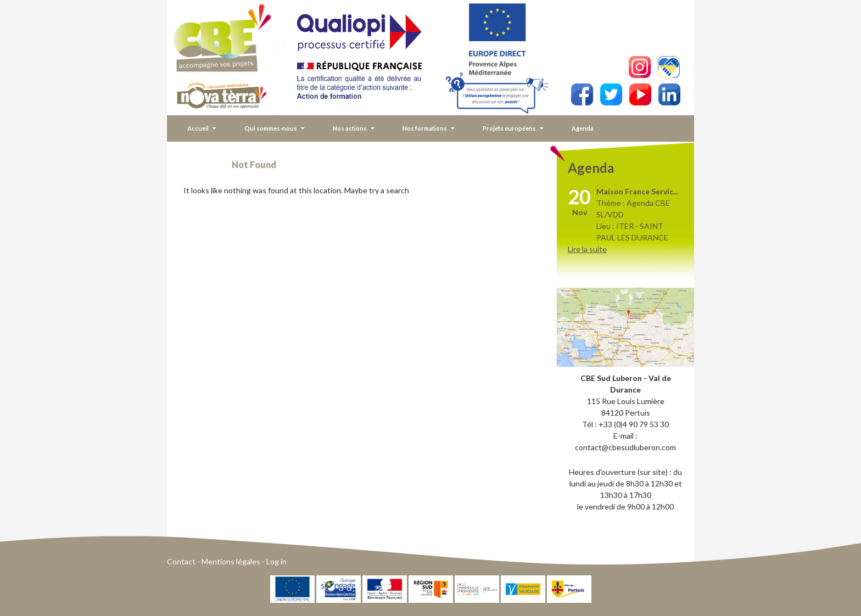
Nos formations (425, 128)
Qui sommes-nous (271, 128)
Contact (181, 561)
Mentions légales (231, 561)
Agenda (583, 128)
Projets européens (509, 128)
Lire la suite (587, 249)
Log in (276, 561)
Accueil (198, 128)
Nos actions (350, 128)
